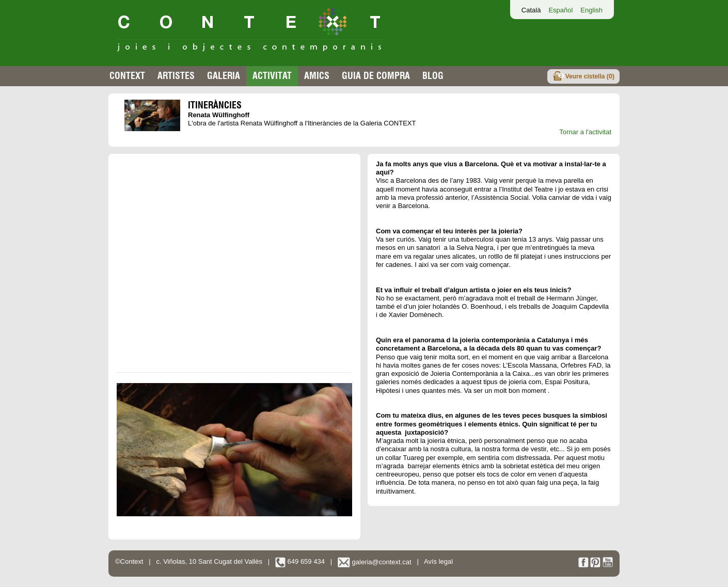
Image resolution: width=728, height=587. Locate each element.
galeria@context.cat (375, 562)
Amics (317, 76)
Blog (433, 76)
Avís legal (438, 562)
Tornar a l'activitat (585, 132)
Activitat (272, 76)
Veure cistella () (590, 76)
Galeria (224, 76)
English (591, 10)
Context (127, 76)
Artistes (176, 76)
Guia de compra (376, 76)
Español (560, 10)
